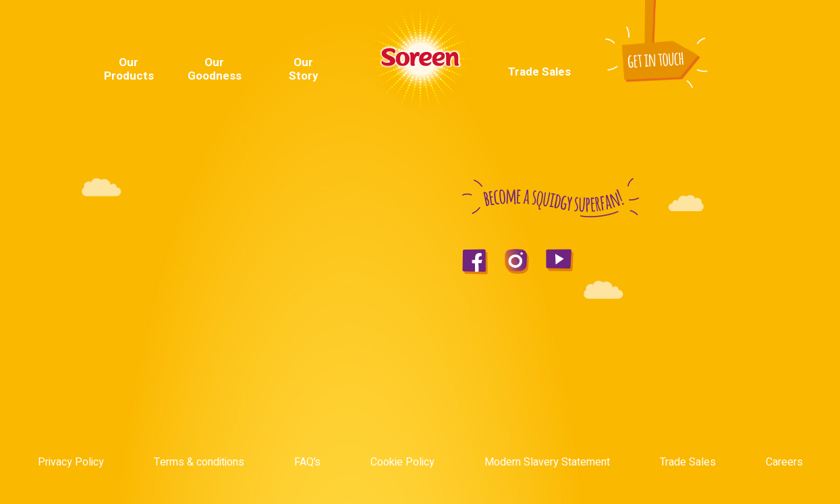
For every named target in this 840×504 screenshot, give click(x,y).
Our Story (304, 69)
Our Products (129, 69)
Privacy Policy (71, 462)
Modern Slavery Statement (547, 462)
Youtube (717, 31)
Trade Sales (539, 72)
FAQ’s (307, 462)
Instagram (737, 31)
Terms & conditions (199, 462)
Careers (784, 462)
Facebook (699, 31)
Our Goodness (215, 69)
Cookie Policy (402, 462)
